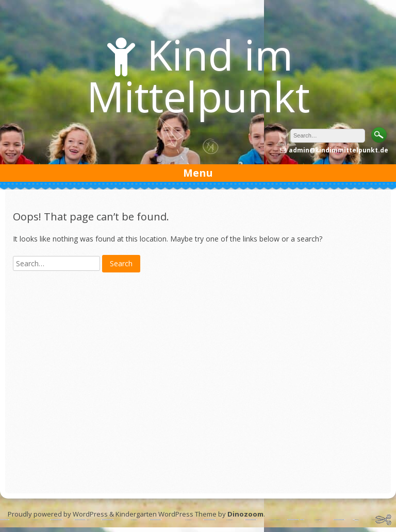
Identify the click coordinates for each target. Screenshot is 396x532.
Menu (198, 173)
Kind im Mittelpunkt (198, 75)
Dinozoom (245, 514)
